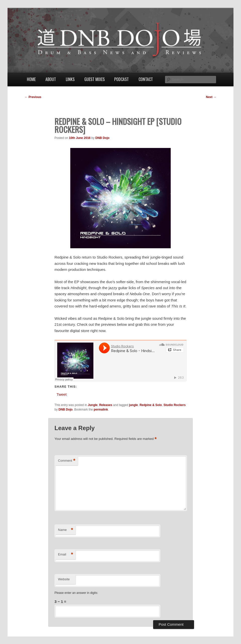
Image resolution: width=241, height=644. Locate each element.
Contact (146, 79)
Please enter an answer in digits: (76, 593)
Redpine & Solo (151, 405)
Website (64, 579)
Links (70, 79)
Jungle (93, 405)
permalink (101, 410)
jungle (133, 405)
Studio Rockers (174, 405)
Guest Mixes (95, 79)
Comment (67, 461)
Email (66, 555)
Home (31, 79)
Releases (106, 405)
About (51, 79)
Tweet (62, 394)
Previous (33, 97)
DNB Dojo (102, 138)
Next (211, 97)
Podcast (122, 79)
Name (66, 530)
